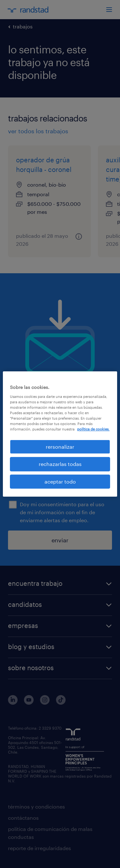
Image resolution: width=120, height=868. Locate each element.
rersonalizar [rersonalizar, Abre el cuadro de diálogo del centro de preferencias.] (60, 447)
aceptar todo (60, 481)
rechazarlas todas (60, 464)
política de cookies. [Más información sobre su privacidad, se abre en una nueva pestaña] (93, 429)
